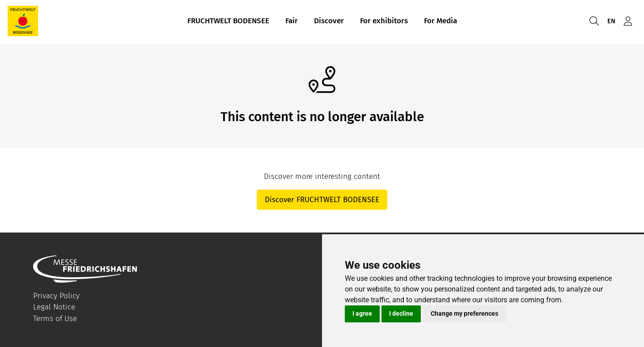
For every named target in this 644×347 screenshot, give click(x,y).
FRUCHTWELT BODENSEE (228, 22)
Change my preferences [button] (464, 313)
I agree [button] (362, 313)
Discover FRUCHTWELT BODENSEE (322, 200)
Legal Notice (54, 307)
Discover (329, 22)
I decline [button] (401, 313)
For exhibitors (384, 22)
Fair (292, 22)
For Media (441, 22)
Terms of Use (55, 319)
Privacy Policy (56, 296)
